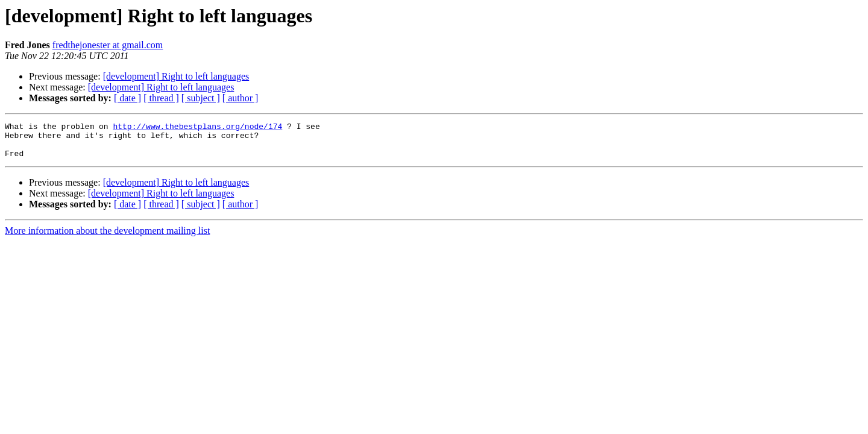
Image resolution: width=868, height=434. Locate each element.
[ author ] (241, 98)
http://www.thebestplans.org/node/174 (197, 128)
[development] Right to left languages (176, 76)
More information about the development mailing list (107, 238)
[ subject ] (201, 98)
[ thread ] (161, 98)
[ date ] (127, 98)
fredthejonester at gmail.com (108, 45)
